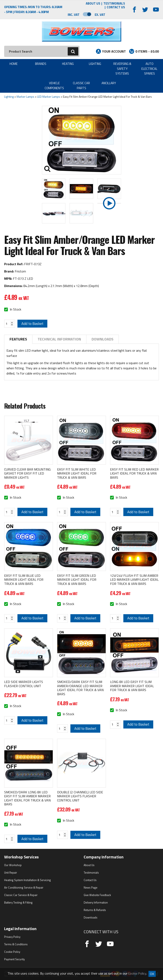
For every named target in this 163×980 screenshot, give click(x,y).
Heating (68, 64)
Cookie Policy (12, 952)
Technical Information (59, 339)
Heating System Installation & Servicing (28, 880)
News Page (91, 888)
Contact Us (116, 7)
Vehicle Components (54, 85)
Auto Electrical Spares (149, 69)
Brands (41, 64)
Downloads (102, 339)
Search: (4, 46)
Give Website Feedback (97, 895)
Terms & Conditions (16, 944)
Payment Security (14, 959)
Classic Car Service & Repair (21, 895)
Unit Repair (11, 873)
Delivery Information (96, 902)
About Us (93, 4)
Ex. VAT (100, 15)
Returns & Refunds (95, 910)
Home (14, 64)
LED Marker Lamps (49, 97)
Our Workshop (13, 865)
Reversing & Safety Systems (122, 69)
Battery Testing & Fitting (18, 902)
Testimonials (114, 4)
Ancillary (109, 83)
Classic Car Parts (81, 85)
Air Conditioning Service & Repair (24, 888)
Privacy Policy (12, 937)
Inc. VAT (74, 15)
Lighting (95, 64)
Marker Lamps (25, 97)
